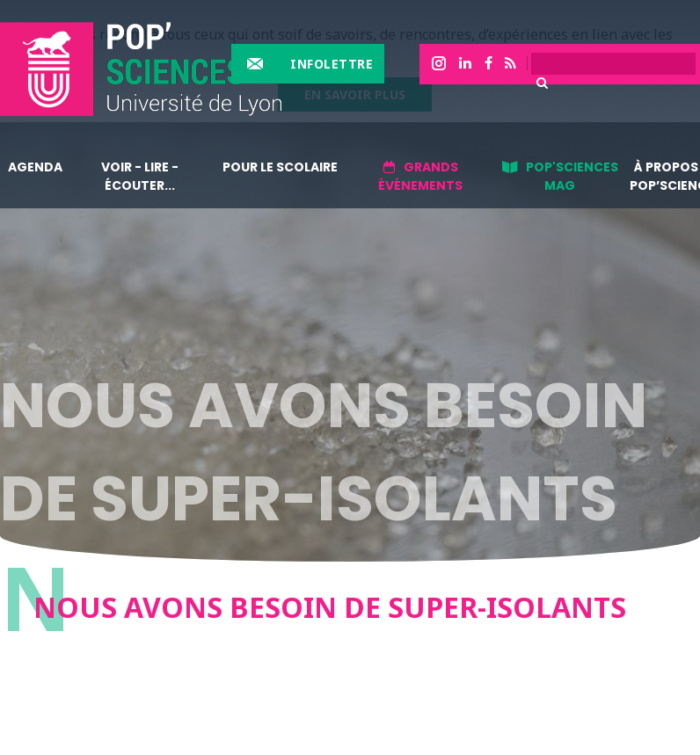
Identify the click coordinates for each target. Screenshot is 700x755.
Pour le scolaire (280, 167)
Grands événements (420, 176)
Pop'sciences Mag (572, 176)
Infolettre (332, 64)
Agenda (35, 167)
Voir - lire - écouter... (140, 176)
